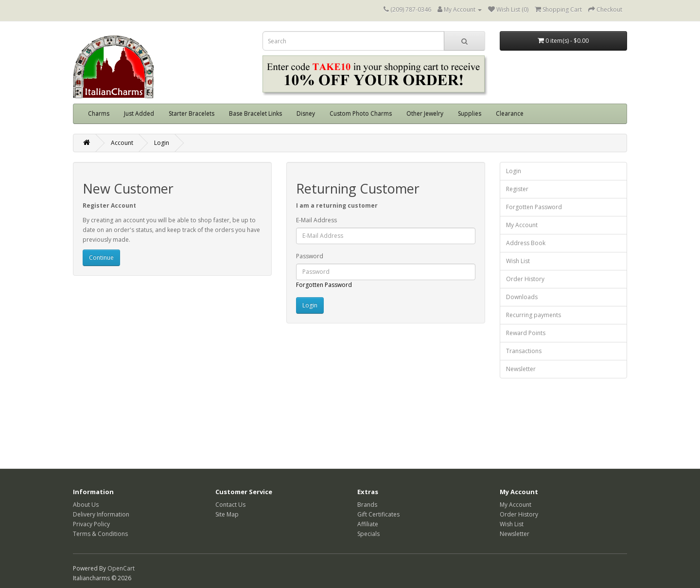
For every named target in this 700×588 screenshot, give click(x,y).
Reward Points (526, 333)
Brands (367, 505)
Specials (368, 534)
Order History (525, 279)
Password (310, 256)
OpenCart (121, 568)
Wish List (518, 261)
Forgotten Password (324, 285)
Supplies (470, 114)
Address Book (526, 243)
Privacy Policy (91, 524)
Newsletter (521, 369)
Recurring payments (534, 315)
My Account (522, 225)
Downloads (522, 297)
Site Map (227, 514)
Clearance (510, 114)
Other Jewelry (425, 114)
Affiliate (368, 524)
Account (122, 143)
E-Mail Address (316, 220)
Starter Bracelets (192, 114)
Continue (101, 258)
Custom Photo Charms (361, 114)
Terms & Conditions (100, 534)
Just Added (139, 114)
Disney (306, 114)
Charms (99, 114)
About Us (86, 505)
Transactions (524, 351)
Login (162, 143)
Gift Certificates (378, 514)
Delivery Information (101, 514)
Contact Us (230, 505)
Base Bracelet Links (255, 114)
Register (517, 189)
